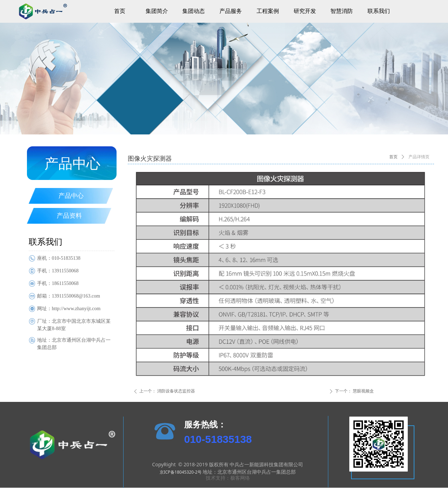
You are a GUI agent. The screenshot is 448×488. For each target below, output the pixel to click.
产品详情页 (419, 157)
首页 (393, 157)
